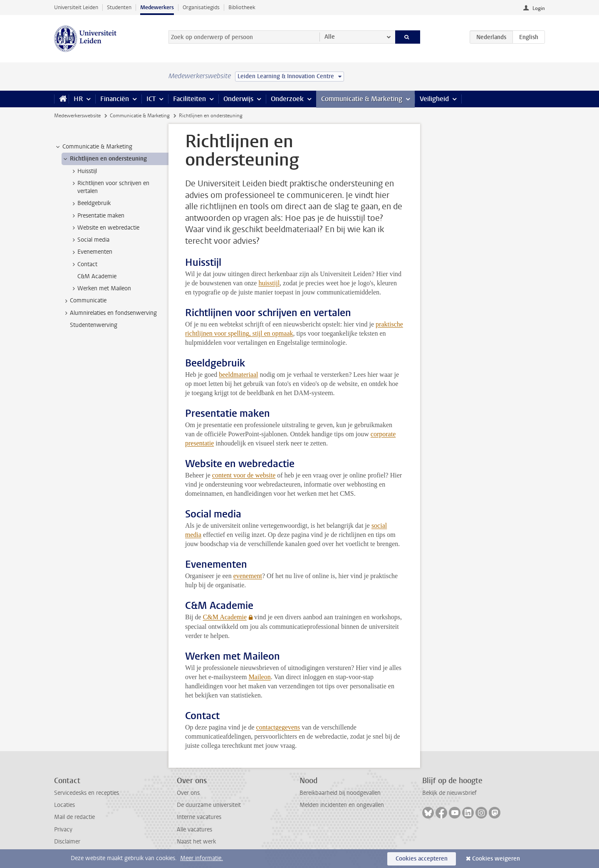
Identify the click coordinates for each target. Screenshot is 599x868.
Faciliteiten (189, 99)
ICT (151, 99)
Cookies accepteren (422, 859)
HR (78, 99)
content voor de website (244, 475)
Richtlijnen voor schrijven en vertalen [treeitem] (109, 187)
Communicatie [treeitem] (84, 301)
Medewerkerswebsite (77, 116)
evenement (248, 576)
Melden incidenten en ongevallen (342, 805)
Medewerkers (157, 7)
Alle (330, 37)
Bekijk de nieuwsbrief (449, 793)
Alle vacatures (194, 830)
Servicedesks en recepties (87, 793)
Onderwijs (238, 99)
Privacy (63, 830)
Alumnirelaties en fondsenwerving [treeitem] (109, 313)
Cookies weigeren (496, 859)
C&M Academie (225, 617)
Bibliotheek (242, 7)
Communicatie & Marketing (362, 99)
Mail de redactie (74, 817)
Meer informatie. (202, 858)
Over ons (188, 793)
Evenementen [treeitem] (91, 252)
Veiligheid (434, 99)
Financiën (115, 99)
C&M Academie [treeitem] (97, 276)
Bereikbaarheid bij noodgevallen (340, 793)
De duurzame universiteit (209, 805)
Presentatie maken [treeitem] (97, 216)
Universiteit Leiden (76, 7)
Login (539, 8)
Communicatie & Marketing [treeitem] (93, 147)
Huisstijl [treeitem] (83, 171)
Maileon (259, 677)
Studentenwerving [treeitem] (94, 325)
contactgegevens (278, 727)
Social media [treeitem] (89, 240)
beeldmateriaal (238, 375)
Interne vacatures (199, 817)
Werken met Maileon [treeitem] (100, 289)
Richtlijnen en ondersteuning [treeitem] (104, 159)
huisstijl (269, 283)
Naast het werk (196, 842)
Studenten (119, 7)
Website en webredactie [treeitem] (104, 228)
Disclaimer (67, 842)
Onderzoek (287, 99)
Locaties (64, 805)
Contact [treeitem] (83, 265)
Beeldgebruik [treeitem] (90, 203)
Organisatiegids (201, 7)
